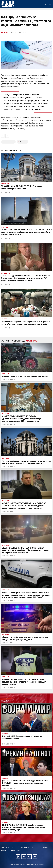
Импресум (6, 848)
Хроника (5, 32)
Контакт (44, 848)
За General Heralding (10, 851)
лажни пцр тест (9, 142)
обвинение (23, 142)
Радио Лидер (8, 4)
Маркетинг (26, 848)
